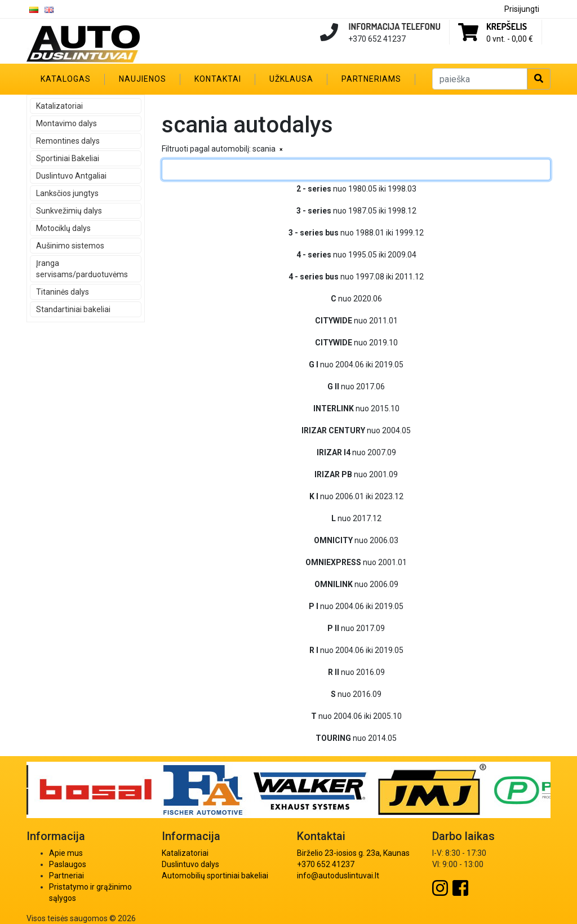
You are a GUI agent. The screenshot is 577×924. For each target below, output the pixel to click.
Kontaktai (218, 79)
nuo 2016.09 (356, 672)
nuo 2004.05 (356, 430)
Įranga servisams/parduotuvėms (82, 269)
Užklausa (291, 79)
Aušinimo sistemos (70, 246)
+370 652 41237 (326, 864)
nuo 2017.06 (356, 387)
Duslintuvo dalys (190, 864)
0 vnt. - (510, 39)
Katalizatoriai (59, 106)
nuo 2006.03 (356, 540)
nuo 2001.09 (356, 474)
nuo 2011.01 (356, 321)
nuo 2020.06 (356, 299)
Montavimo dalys (66, 123)
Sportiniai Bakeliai (68, 158)
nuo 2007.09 (356, 452)
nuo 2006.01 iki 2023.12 (356, 496)
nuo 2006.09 (356, 584)
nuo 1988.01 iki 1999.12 (356, 233)
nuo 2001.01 (356, 562)
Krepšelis (507, 26)
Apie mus (66, 853)
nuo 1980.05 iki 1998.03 (356, 189)
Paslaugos (68, 864)
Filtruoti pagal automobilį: (206, 149)
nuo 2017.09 (356, 628)
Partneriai (66, 876)
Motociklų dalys (63, 228)
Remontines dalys (68, 141)
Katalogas (66, 79)
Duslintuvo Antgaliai (71, 176)
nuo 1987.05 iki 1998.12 (356, 211)
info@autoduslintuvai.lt (338, 876)
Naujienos (143, 79)
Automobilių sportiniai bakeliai (215, 876)
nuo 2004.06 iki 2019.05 (356, 365)
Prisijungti (522, 9)
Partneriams (371, 79)
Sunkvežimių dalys (69, 211)
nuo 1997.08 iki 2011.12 (356, 277)
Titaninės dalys (63, 292)
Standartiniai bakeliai (73, 309)
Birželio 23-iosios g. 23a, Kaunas (353, 853)
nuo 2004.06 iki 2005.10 (356, 716)
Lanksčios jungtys (67, 193)
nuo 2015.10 (356, 408)
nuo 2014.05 (356, 738)
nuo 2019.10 (356, 343)
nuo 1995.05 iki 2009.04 (356, 255)
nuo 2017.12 (356, 518)
